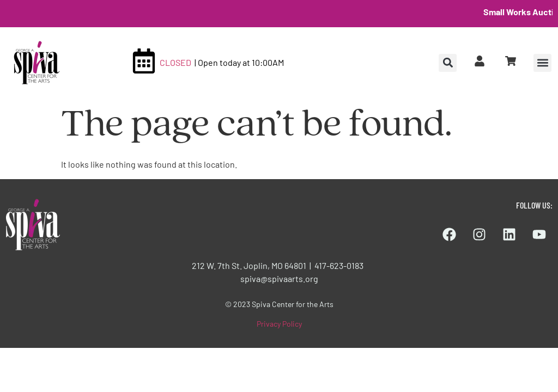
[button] (542, 63)
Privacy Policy (279, 324)
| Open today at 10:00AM (239, 62)
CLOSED (175, 62)
